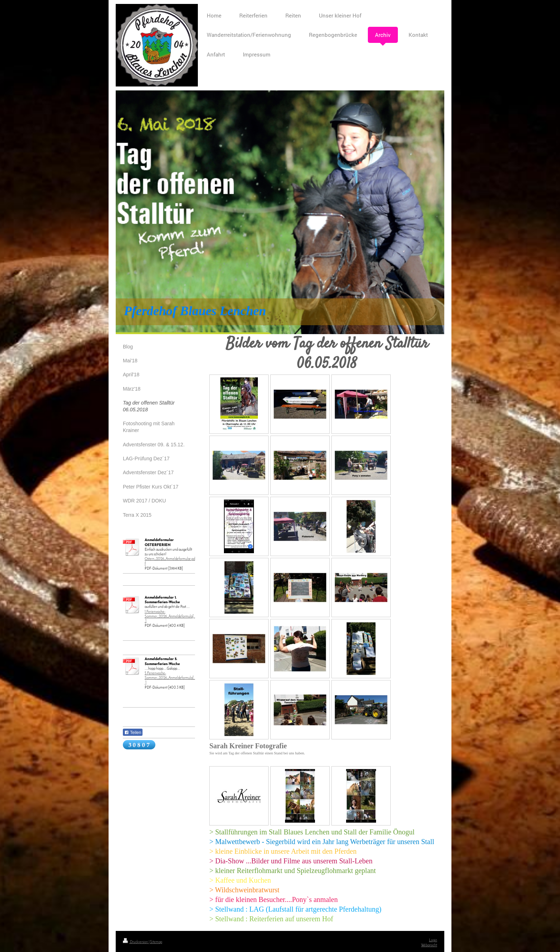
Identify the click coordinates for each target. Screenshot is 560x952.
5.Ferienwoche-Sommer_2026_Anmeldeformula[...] (170, 678)
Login (433, 940)
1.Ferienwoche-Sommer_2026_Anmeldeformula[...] (170, 617)
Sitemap (156, 942)
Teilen (133, 733)
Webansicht (429, 945)
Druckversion (136, 942)
